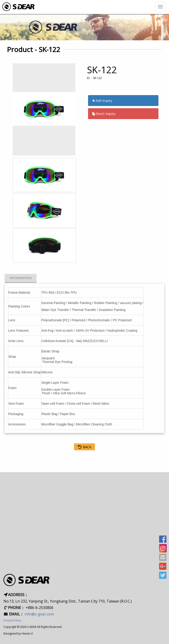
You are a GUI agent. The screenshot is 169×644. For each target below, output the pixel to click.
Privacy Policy (12, 620)
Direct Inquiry (104, 114)
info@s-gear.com (39, 614)
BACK (84, 447)
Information (21, 278)
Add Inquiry (102, 101)
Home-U (27, 633)
